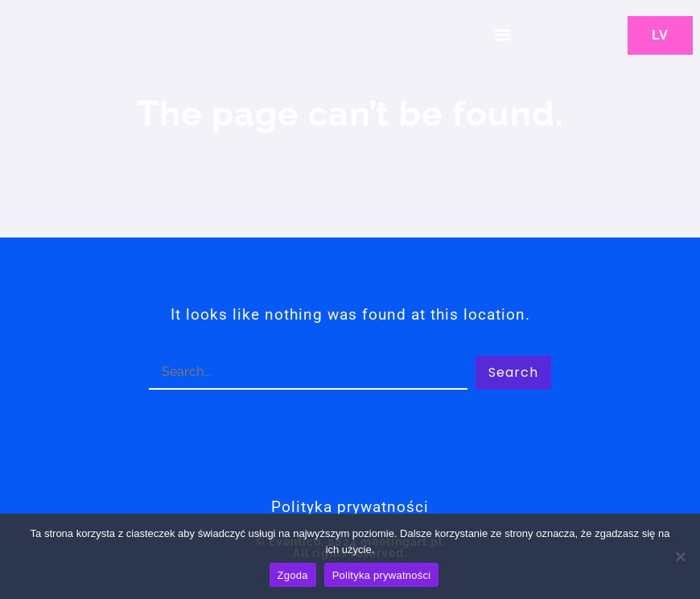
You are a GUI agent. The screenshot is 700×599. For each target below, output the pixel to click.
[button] (502, 34)
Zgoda (293, 575)
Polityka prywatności (382, 575)
